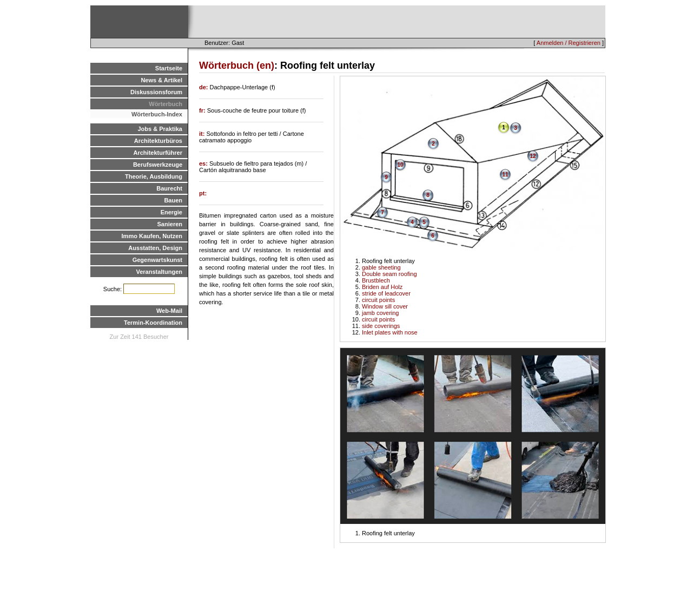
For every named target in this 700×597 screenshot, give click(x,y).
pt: (203, 193)
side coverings (381, 326)
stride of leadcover (386, 293)
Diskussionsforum (156, 92)
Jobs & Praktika (160, 129)
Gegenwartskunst (157, 260)
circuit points (378, 300)
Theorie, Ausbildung (154, 176)
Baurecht (169, 188)
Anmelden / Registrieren (569, 43)
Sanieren (170, 224)
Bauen (173, 200)
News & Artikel (161, 80)
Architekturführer (158, 153)
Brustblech (376, 280)
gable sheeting (381, 267)
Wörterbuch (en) (237, 65)
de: (204, 87)
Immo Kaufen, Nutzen (152, 236)
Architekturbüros (158, 141)
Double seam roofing (389, 274)
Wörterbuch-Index (157, 114)
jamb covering (380, 313)
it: (203, 134)
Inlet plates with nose (390, 332)
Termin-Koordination (153, 323)
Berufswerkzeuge (158, 165)
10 (400, 165)
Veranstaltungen (159, 272)
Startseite (169, 68)
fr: (203, 110)
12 (533, 156)
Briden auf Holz (382, 287)
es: (204, 163)
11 (505, 175)
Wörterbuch (166, 104)
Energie (171, 212)
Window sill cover (385, 306)
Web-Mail (169, 311)
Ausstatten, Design (155, 248)
